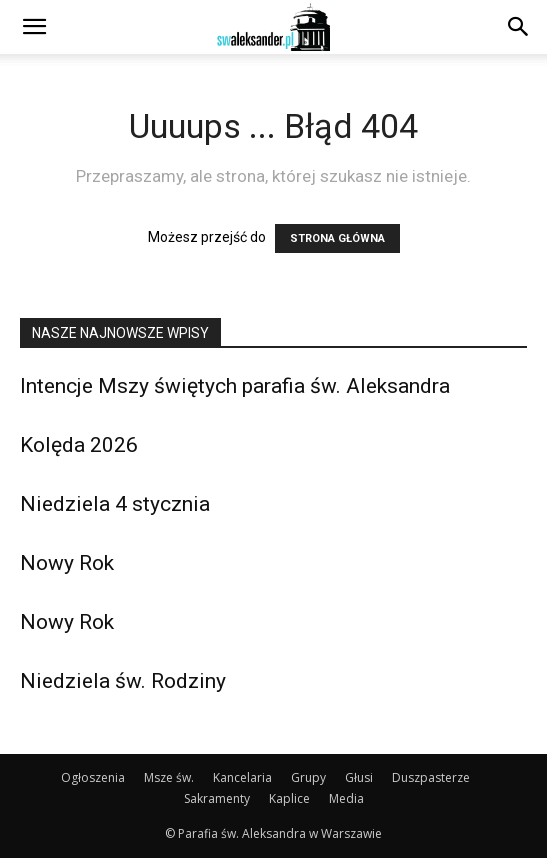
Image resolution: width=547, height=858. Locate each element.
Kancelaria (242, 777)
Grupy (308, 777)
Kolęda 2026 (79, 445)
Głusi (359, 777)
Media (346, 798)
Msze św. (169, 777)
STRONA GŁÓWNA (337, 238)
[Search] (519, 27)
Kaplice (289, 798)
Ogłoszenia (93, 777)
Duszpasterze (431, 777)
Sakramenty (217, 798)
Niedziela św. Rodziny (123, 681)
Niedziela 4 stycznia (115, 504)
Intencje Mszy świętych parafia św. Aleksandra (235, 386)
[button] (34, 27)
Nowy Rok (67, 563)
